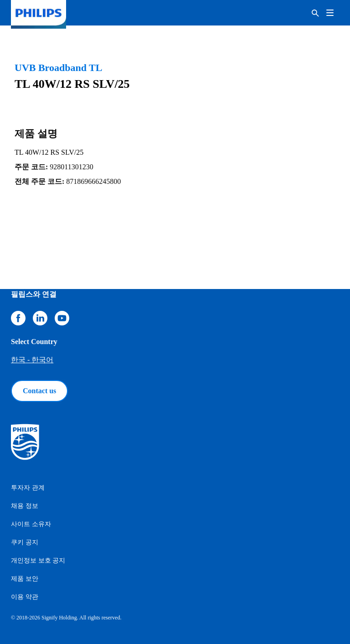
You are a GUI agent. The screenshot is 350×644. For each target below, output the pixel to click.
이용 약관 (25, 597)
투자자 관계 (28, 488)
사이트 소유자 (31, 524)
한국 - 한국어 (32, 360)
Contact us (39, 391)
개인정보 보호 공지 (38, 560)
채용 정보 (25, 506)
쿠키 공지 (25, 542)
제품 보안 (25, 579)
